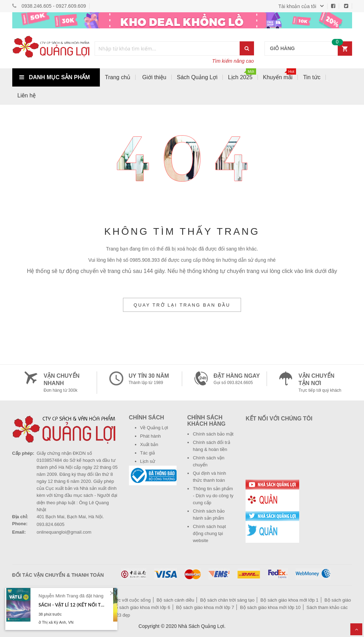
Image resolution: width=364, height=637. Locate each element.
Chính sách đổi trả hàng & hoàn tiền (211, 446)
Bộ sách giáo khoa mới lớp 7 (205, 607)
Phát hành (150, 436)
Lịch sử (148, 461)
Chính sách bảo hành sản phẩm (209, 515)
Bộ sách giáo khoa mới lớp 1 (289, 600)
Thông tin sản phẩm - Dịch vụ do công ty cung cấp (213, 496)
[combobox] (167, 49)
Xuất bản (149, 444)
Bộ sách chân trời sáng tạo (227, 600)
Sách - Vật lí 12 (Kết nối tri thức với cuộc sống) (73, 605)
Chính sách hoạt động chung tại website (209, 533)
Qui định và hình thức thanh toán (209, 477)
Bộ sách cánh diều (176, 600)
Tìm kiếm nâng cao (233, 61)
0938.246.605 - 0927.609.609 (54, 6)
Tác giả (147, 453)
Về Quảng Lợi (154, 428)
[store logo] (51, 48)
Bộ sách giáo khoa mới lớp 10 (270, 607)
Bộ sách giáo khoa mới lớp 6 (141, 607)
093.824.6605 (51, 524)
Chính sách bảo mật (213, 434)
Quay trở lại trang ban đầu (182, 305)
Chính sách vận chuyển (208, 461)
